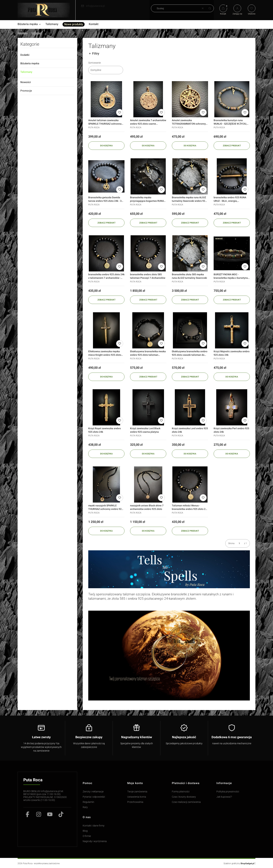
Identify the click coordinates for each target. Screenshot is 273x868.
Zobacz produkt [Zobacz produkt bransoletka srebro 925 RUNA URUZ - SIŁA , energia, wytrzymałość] (232, 223)
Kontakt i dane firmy (94, 826)
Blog (85, 831)
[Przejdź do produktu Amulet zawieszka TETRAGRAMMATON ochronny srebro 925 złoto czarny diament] (190, 99)
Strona (231, 543)
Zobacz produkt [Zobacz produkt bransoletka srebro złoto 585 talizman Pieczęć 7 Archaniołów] (148, 300)
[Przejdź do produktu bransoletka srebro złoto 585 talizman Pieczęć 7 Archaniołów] (148, 253)
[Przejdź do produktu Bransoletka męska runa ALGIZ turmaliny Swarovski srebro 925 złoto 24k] (190, 176)
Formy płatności (181, 792)
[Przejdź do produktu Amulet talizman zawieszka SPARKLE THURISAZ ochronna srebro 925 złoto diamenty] (106, 99)
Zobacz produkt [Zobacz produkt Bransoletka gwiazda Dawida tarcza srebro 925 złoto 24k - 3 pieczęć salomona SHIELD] (106, 223)
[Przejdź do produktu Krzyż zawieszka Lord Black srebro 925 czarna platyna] (148, 407)
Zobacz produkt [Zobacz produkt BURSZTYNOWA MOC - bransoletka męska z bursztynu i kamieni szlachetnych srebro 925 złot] (232, 300)
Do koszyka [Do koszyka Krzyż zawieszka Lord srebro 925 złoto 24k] (190, 454)
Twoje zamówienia (137, 792)
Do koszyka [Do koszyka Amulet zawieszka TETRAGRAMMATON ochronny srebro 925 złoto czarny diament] (190, 146)
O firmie (87, 836)
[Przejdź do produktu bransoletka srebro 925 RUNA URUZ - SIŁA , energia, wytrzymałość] (232, 176)
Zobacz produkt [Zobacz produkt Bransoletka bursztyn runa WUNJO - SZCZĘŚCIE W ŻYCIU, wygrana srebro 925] (232, 146)
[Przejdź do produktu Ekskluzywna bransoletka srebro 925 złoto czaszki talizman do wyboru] (190, 330)
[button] (210, 8)
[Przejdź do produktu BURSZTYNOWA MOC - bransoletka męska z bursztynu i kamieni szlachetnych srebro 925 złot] (232, 253)
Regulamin (88, 802)
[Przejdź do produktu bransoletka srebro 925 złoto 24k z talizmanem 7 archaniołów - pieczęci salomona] (106, 253)
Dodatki (25, 55)
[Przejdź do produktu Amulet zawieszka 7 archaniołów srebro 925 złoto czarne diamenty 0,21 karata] (148, 99)
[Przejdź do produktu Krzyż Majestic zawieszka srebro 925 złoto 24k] (232, 330)
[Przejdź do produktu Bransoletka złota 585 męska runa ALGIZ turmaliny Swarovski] (190, 253)
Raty (85, 807)
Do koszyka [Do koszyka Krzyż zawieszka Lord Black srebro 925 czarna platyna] (148, 454)
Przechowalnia (135, 802)
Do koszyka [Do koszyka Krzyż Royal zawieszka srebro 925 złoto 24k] (106, 454)
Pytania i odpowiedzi (94, 797)
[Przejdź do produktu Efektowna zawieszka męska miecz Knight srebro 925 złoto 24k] (106, 330)
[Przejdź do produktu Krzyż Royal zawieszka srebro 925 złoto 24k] (106, 407)
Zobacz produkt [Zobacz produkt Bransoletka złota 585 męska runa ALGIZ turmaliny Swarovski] (190, 300)
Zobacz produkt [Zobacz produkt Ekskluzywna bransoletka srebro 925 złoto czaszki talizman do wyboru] (190, 377)
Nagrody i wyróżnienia (95, 841)
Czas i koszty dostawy (184, 797)
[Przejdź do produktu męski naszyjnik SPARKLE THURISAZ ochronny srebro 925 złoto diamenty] (106, 484)
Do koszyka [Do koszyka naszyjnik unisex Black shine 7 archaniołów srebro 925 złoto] (148, 531)
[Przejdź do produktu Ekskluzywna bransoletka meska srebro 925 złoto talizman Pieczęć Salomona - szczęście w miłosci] (148, 330)
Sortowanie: (95, 63)
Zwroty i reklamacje (93, 792)
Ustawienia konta (137, 797)
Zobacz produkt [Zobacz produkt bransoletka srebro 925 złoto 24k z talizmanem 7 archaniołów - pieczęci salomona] (106, 300)
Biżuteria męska (30, 63)
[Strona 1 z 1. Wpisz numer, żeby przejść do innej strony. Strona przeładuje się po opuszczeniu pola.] (239, 543)
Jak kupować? (224, 797)
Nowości (26, 82)
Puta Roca (22, 33)
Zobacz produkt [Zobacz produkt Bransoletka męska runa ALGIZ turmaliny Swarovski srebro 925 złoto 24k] (190, 223)
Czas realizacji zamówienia (186, 802)
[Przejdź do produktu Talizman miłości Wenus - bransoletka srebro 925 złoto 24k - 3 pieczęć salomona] (190, 484)
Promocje (26, 91)
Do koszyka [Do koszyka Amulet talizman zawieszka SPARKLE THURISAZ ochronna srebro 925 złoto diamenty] (106, 146)
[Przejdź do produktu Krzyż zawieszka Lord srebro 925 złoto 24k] (190, 407)
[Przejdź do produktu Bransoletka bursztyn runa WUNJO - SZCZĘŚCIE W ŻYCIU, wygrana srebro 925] (232, 99)
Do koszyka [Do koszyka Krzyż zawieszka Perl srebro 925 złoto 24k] (232, 454)
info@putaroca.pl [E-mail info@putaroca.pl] (95, 6)
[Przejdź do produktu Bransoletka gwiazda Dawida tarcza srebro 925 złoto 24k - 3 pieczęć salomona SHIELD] (106, 176)
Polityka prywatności (228, 792)
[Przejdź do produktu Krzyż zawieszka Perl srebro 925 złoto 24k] (232, 407)
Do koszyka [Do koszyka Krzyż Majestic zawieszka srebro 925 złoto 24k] (232, 377)
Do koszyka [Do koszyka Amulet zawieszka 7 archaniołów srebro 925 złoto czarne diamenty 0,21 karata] (148, 146)
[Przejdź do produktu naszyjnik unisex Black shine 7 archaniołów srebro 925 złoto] (148, 484)
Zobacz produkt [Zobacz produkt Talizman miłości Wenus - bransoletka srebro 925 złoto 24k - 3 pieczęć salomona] (190, 531)
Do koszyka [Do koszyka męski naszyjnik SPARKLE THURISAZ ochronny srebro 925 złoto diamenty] (106, 531)
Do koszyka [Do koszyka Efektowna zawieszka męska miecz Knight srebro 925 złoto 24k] (106, 377)
